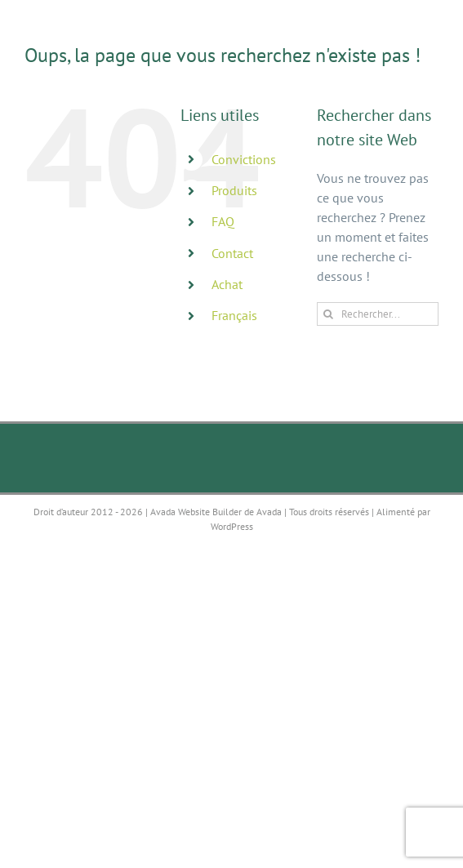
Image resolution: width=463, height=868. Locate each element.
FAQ (223, 221)
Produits (234, 190)
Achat (227, 284)
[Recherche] (329, 314)
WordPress (232, 526)
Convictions (244, 159)
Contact (232, 253)
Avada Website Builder (196, 512)
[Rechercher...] (378, 314)
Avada (269, 512)
